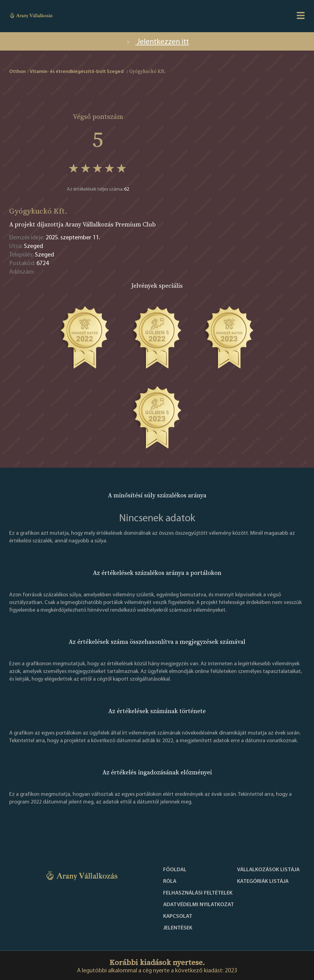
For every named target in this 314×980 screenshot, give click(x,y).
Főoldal (175, 870)
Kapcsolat (178, 917)
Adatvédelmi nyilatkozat (199, 905)
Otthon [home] (17, 72)
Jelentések (178, 928)
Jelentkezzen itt (157, 42)
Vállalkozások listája (268, 870)
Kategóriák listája (263, 882)
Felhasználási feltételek (198, 893)
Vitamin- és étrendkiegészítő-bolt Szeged (77, 72)
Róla (170, 882)
